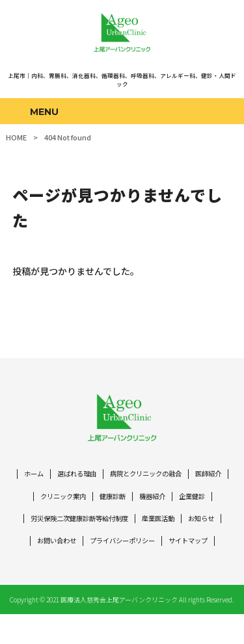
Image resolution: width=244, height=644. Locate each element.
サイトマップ (122, 571)
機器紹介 (197, 502)
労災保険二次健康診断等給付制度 (119, 525)
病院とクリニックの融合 (168, 479)
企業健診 (37, 525)
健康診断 (154, 502)
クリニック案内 (101, 502)
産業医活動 (204, 525)
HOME (16, 137)
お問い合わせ (101, 548)
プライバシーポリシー (172, 548)
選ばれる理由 (94, 479)
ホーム (48, 479)
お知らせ (51, 548)
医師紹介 (48, 502)
